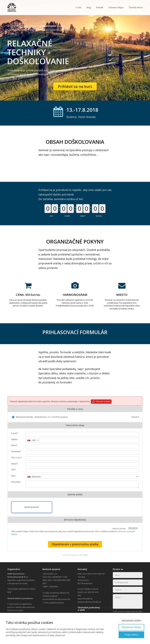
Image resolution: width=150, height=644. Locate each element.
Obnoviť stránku (101, 402)
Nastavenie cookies (131, 620)
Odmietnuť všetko (131, 627)
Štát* (13, 476)
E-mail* (14, 433)
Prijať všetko (131, 635)
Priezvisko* (16, 451)
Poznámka (16, 482)
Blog (89, 7)
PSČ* (13, 470)
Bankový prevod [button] (32, 507)
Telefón (14, 439)
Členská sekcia (136, 7)
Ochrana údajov (116, 7)
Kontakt (100, 7)
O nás (79, 7)
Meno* (14, 445)
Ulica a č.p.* (16, 457)
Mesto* (14, 464)
